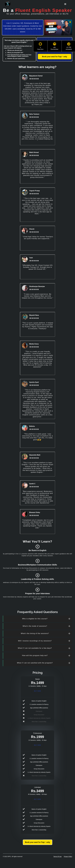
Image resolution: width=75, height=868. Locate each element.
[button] (65, 4)
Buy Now (37, 691)
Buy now (37, 799)
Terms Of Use (57, 857)
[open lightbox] (58, 27)
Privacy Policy (68, 857)
